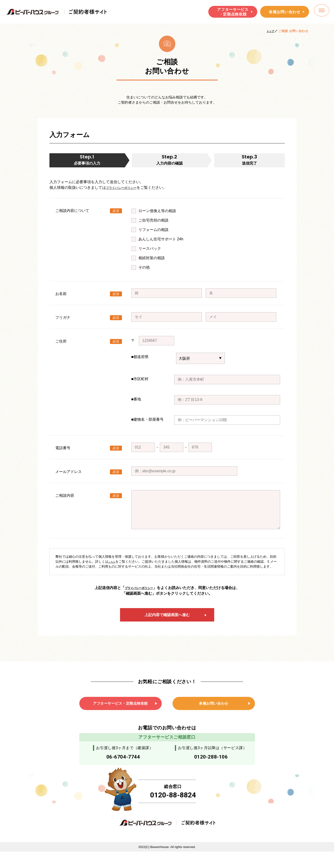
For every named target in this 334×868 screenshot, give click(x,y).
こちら (113, 565)
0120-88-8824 (173, 810)
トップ (269, 31)
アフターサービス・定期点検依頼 (233, 12)
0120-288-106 (211, 768)
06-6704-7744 (123, 768)
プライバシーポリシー (125, 190)
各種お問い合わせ (284, 12)
